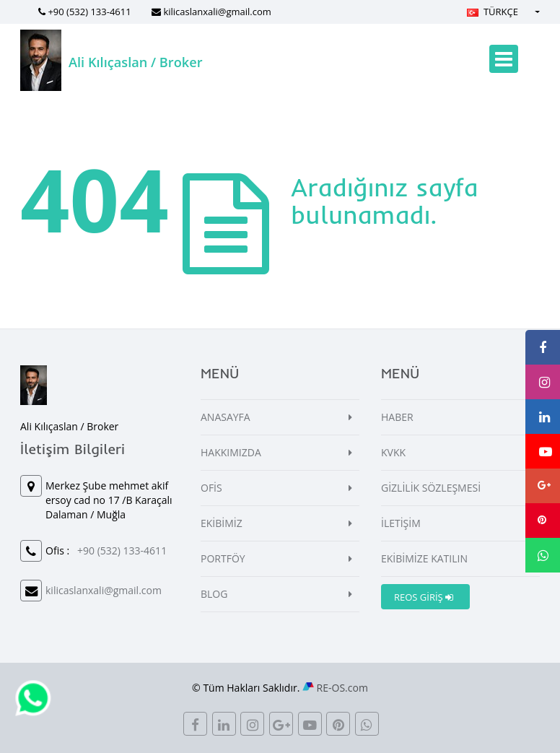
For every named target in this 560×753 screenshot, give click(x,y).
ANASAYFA (226, 417)
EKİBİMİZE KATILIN (424, 558)
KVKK (393, 452)
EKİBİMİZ (222, 523)
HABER (397, 417)
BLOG (214, 594)
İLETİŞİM (401, 523)
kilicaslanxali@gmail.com (217, 12)
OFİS (211, 488)
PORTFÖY (223, 558)
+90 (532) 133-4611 (89, 12)
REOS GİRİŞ (424, 597)
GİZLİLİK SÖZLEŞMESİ (431, 488)
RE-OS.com (342, 688)
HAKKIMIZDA (231, 452)
